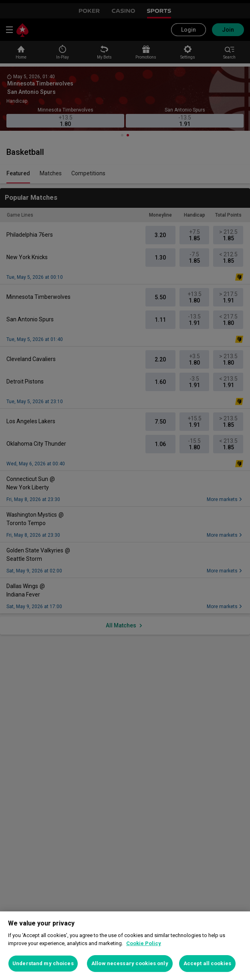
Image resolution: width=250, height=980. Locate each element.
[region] (125, 946)
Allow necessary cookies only (130, 963)
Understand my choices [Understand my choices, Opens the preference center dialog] (43, 963)
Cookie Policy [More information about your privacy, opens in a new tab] (144, 943)
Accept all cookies (207, 963)
